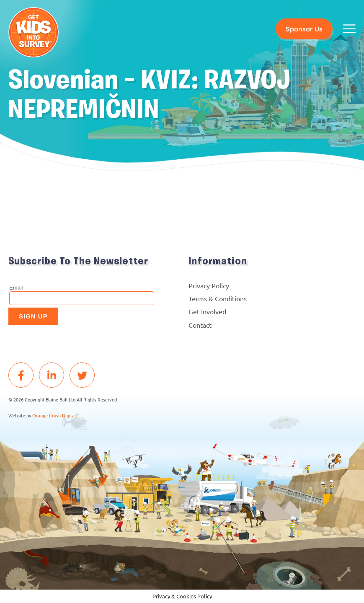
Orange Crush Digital (54, 415)
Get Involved (207, 311)
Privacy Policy (209, 285)
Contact (200, 325)
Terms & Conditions (218, 298)
